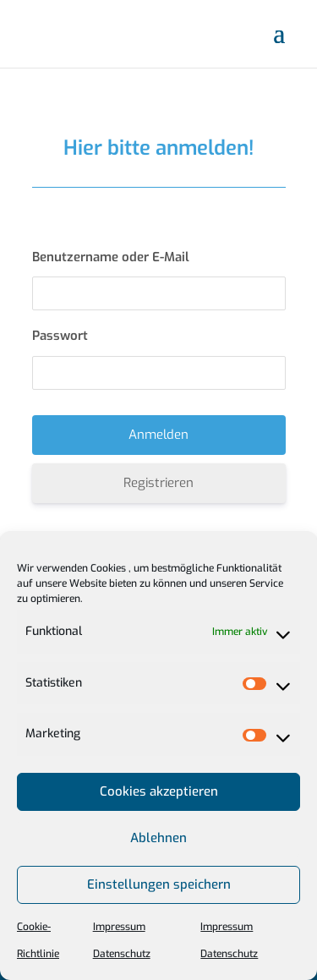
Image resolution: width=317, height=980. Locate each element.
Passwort (60, 336)
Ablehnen (158, 838)
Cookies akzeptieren (159, 791)
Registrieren (158, 483)
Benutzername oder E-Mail (111, 257)
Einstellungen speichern (159, 884)
